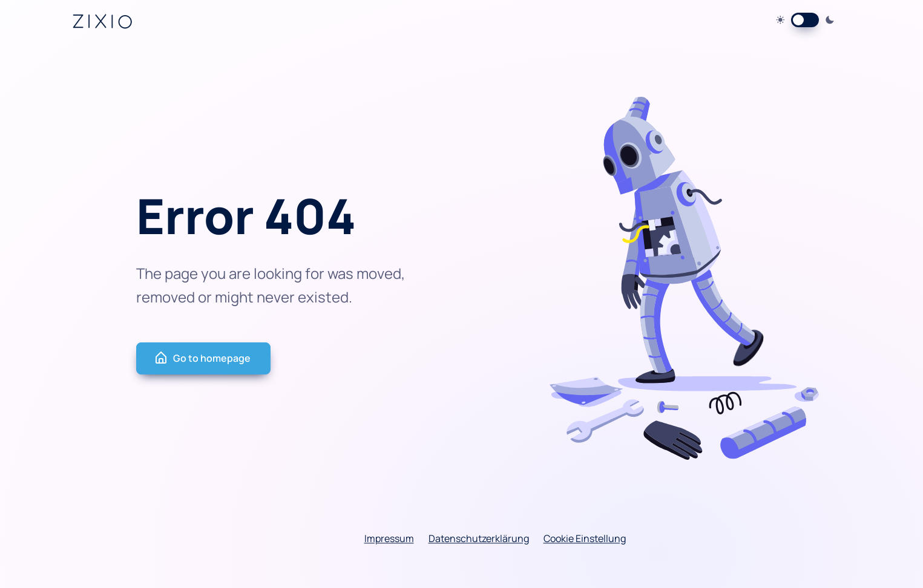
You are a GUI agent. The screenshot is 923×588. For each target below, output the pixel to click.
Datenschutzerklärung (479, 538)
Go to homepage (202, 358)
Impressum (389, 538)
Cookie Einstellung (585, 538)
